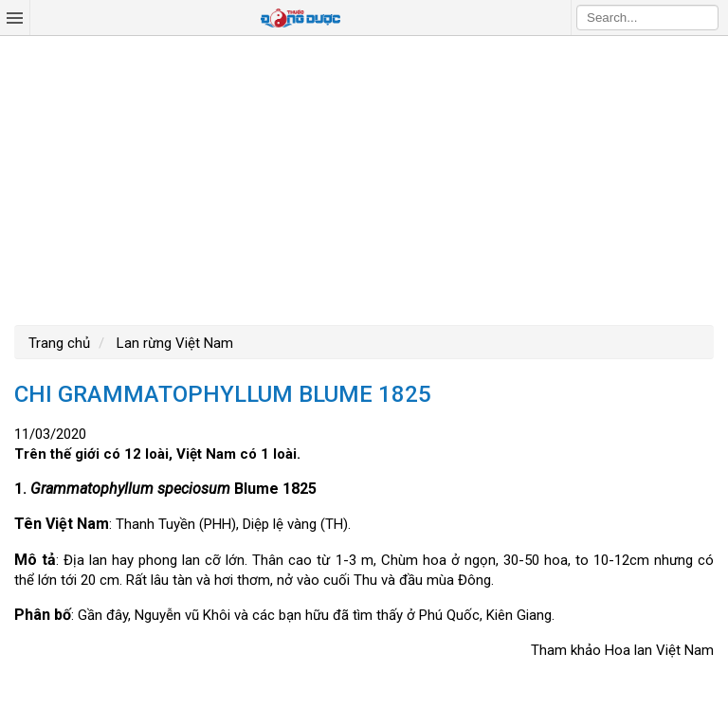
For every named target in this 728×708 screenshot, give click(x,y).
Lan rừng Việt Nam (173, 343)
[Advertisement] (364, 178)
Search (704, 17)
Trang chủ (59, 343)
